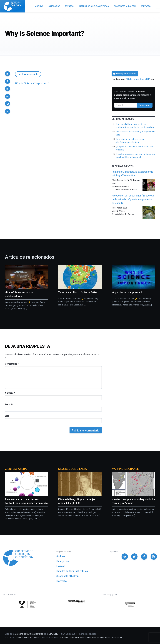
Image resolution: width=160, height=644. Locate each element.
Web (7, 416)
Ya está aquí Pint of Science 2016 (77, 292)
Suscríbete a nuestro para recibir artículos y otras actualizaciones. (132, 95)
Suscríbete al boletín (67, 576)
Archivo (61, 556)
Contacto (61, 581)
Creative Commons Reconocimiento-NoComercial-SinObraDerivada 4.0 (92, 638)
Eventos (61, 566)
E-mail (9, 404)
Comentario (12, 364)
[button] (7, 74)
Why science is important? (127, 292)
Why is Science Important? (32, 83)
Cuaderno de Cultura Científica (28, 638)
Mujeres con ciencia (72, 469)
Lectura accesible (28, 74)
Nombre (10, 393)
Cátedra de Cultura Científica (72, 571)
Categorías (62, 561)
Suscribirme (145, 105)
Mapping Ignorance (125, 469)
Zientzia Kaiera (16, 469)
